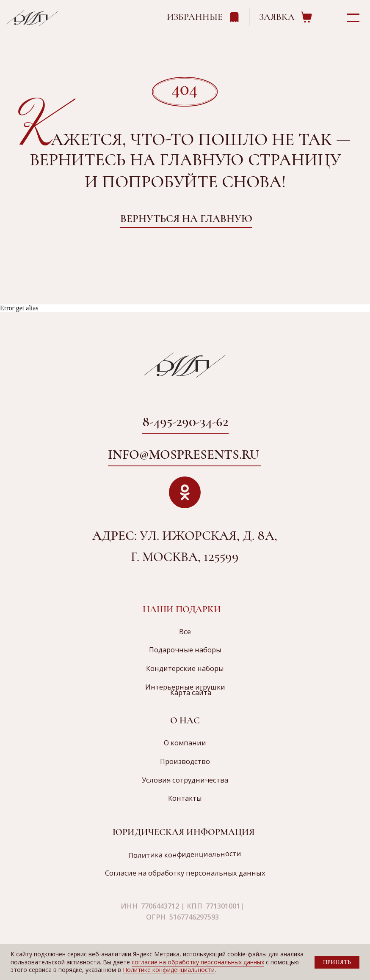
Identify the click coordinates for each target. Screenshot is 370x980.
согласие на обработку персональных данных (198, 962)
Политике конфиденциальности (169, 970)
